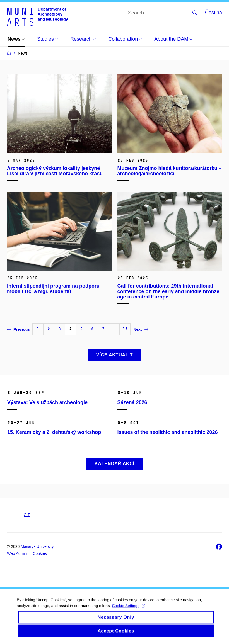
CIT (27, 515)
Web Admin (17, 553)
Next (141, 329)
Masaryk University (37, 546)
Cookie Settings (128, 610)
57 (125, 329)
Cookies (40, 553)
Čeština (214, 13)
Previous (18, 329)
